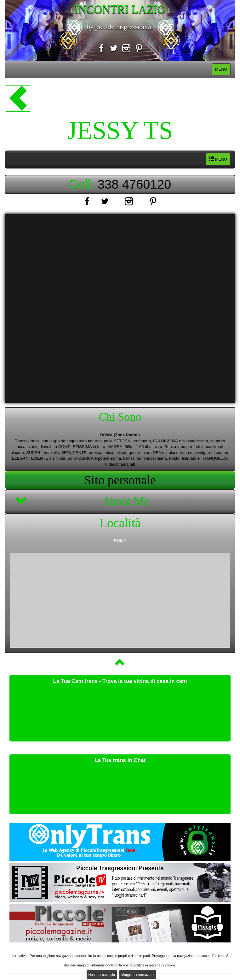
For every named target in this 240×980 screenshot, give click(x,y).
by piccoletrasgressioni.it (120, 27)
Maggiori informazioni (138, 975)
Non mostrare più (102, 975)
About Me (126, 501)
